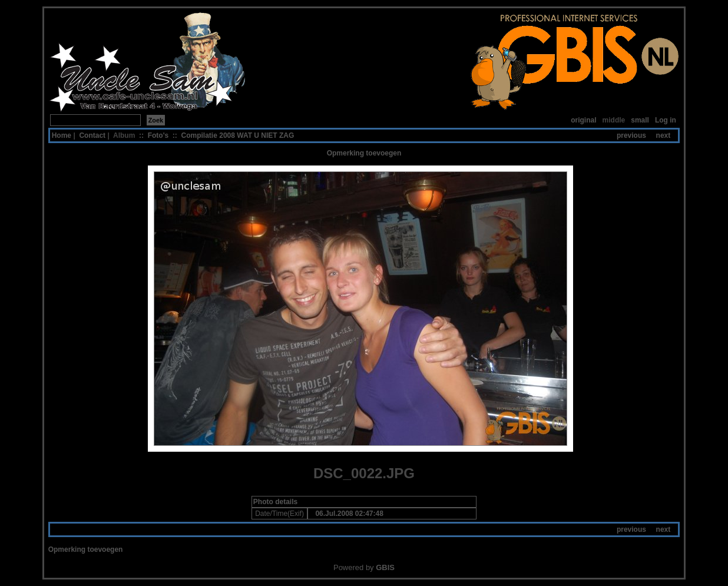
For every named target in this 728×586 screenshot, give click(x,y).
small (640, 120)
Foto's (158, 135)
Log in (666, 120)
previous (631, 135)
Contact (92, 135)
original (583, 120)
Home (62, 135)
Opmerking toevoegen (364, 153)
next (664, 135)
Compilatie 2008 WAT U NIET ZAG (238, 135)
